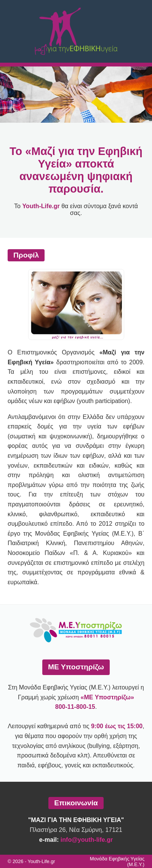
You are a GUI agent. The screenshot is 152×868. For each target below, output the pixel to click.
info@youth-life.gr (87, 840)
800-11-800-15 (75, 707)
